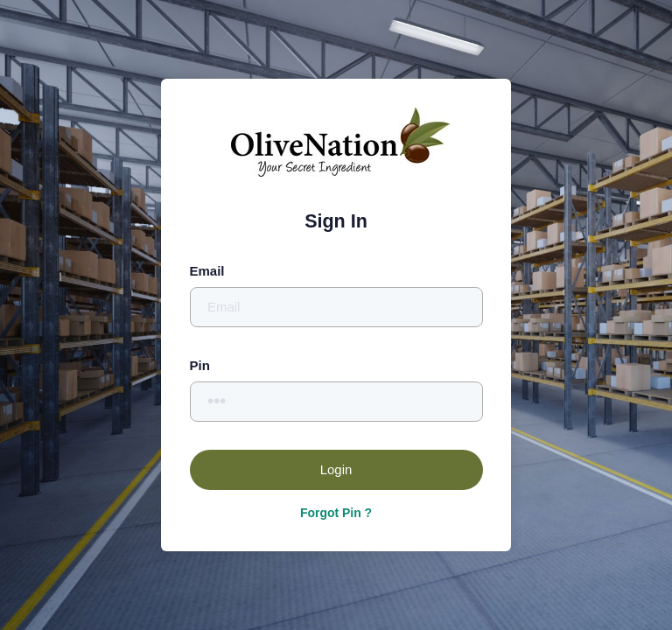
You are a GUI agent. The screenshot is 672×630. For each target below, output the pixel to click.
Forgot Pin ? (336, 513)
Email (207, 271)
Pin (200, 365)
